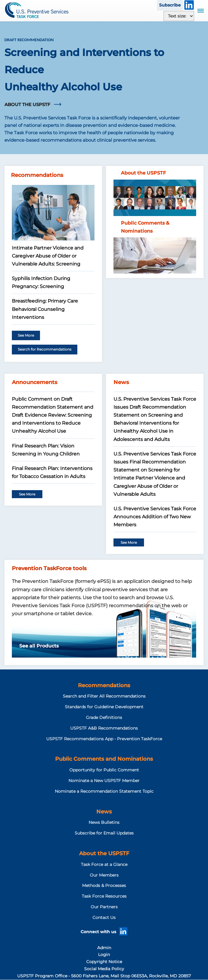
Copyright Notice (104, 962)
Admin (104, 948)
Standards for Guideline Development (104, 707)
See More (26, 335)
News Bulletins (104, 822)
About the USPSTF (104, 853)
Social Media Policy (104, 969)
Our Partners (104, 907)
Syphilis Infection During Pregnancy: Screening (41, 282)
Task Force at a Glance (104, 864)
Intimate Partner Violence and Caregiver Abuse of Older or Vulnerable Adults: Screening (48, 256)
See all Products (39, 646)
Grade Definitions (104, 717)
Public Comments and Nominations (104, 759)
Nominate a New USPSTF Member (104, 781)
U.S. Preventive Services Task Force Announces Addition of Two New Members (155, 517)
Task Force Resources (104, 896)
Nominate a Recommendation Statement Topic (104, 791)
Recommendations (104, 685)
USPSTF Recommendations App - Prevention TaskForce (104, 739)
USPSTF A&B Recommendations (104, 728)
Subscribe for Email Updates (104, 833)
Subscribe (170, 5)
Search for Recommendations (45, 349)
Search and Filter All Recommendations (104, 696)
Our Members (104, 875)
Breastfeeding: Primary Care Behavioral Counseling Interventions (45, 309)
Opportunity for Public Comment (104, 770)
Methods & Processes (104, 885)
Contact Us (104, 917)
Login (104, 955)
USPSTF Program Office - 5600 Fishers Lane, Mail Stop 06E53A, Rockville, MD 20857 (104, 976)
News (104, 812)
